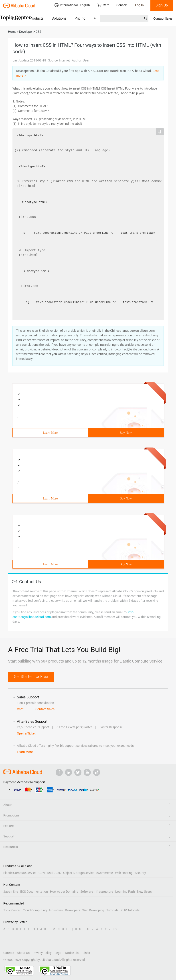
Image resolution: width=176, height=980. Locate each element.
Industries (56, 910)
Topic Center (12, 910)
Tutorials (112, 910)
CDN (42, 873)
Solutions (59, 18)
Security (140, 873)
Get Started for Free (31, 676)
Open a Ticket (26, 733)
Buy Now (126, 433)
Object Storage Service (79, 873)
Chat (20, 709)
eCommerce (105, 873)
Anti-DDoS (54, 873)
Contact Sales (163, 18)
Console (122, 5)
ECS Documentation (34, 892)
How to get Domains (64, 892)
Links (86, 953)
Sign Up (162, 5)
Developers (73, 910)
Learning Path (125, 892)
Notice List (72, 953)
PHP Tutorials (130, 910)
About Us (23, 953)
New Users (144, 892)
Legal (58, 953)
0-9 (115, 929)
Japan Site (11, 892)
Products (37, 18)
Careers (9, 953)
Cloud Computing (35, 910)
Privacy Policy (42, 953)
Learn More (50, 433)
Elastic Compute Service (20, 873)
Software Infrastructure (97, 892)
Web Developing (93, 910)
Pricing (80, 18)
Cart (103, 5)
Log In (139, 5)
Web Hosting (124, 873)
